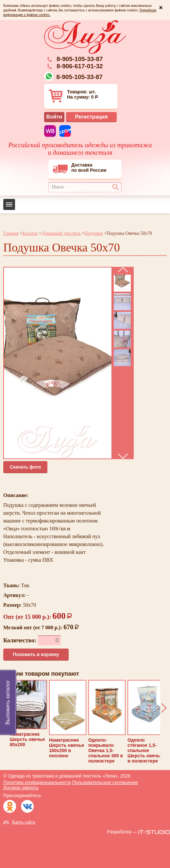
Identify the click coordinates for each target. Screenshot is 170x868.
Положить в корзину (36, 654)
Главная (11, 233)
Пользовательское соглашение (105, 782)
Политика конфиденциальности (37, 782)
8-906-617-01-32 (80, 66)
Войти (54, 117)
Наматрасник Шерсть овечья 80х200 (28, 714)
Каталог (30, 233)
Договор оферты (21, 788)
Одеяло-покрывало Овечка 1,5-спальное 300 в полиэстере (107, 722)
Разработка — (122, 832)
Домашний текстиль (61, 233)
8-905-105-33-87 (80, 59)
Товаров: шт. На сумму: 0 (74, 96)
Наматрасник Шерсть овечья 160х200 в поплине (68, 719)
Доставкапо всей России (80, 168)
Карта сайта (24, 822)
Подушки (94, 233)
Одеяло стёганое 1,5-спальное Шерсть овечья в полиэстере (146, 722)
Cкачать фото (25, 467)
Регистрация (91, 117)
